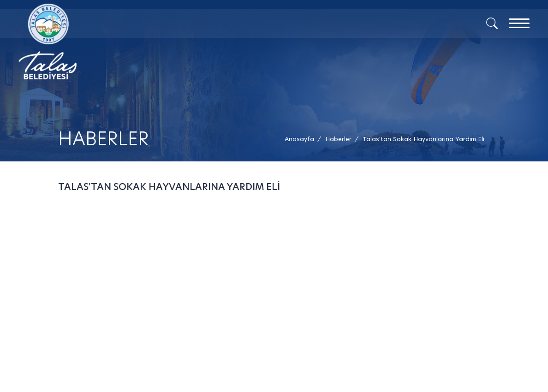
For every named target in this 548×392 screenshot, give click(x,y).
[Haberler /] (338, 139)
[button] (423, 139)
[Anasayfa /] (302, 139)
